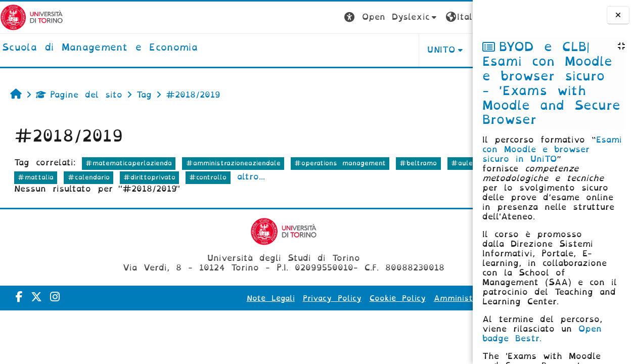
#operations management (340, 163)
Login (453, 17)
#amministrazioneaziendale (233, 163)
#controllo (328, 177)
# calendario (101, 177)
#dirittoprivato (270, 177)
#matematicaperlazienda (129, 163)
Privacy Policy (295, 298)
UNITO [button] (347, 50)
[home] (100, 48)
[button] (297, 17)
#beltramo (418, 163)
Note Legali (234, 298)
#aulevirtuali (40, 177)
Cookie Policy (361, 298)
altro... (371, 177)
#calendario (209, 177)
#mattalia (156, 177)
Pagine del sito (79, 95)
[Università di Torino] (32, 17)
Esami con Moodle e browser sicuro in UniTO (552, 149)
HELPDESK (409, 50)
